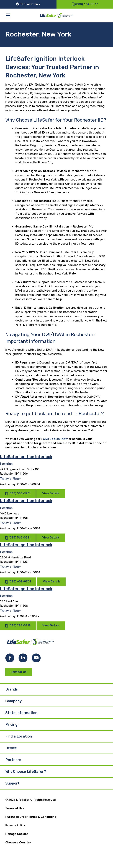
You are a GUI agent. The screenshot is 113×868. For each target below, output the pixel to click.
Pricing (11, 725)
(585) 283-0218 (18, 626)
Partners (13, 760)
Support (12, 783)
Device (11, 748)
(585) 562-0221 (18, 538)
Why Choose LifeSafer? (26, 772)
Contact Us (19, 672)
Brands (12, 689)
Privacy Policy (15, 825)
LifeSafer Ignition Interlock (26, 457)
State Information (21, 713)
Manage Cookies (17, 834)
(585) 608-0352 (18, 582)
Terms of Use (15, 808)
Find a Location (19, 736)
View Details (51, 494)
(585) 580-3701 (18, 494)
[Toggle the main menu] (8, 15)
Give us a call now (55, 439)
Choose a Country (18, 842)
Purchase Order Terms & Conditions (31, 817)
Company (13, 701)
